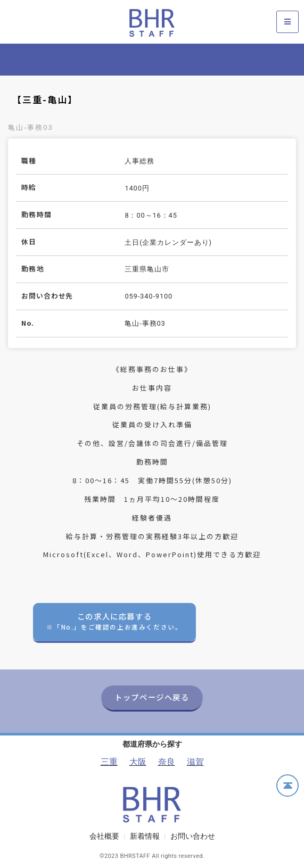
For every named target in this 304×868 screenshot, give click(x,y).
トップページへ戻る (152, 697)
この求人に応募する (114, 621)
